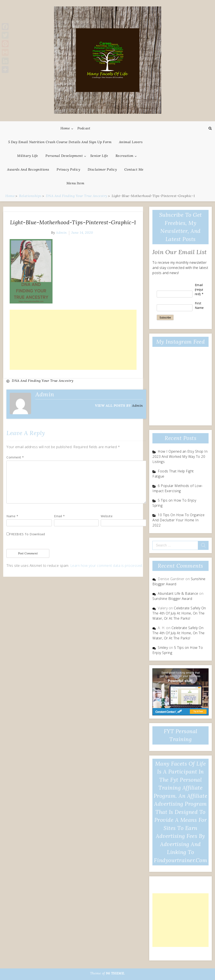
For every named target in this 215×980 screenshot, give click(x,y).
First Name (199, 305)
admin (61, 232)
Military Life (28, 156)
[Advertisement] (73, 340)
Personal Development (64, 156)
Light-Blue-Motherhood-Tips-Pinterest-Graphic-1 (73, 222)
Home (65, 128)
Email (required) (199, 289)
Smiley (163, 648)
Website (107, 516)
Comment (15, 457)
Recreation (125, 156)
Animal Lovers (131, 142)
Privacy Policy (68, 169)
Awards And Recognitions (28, 169)
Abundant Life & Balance (178, 593)
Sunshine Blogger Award (172, 599)
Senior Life (99, 156)
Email (59, 516)
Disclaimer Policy (102, 169)
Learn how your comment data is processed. (107, 566)
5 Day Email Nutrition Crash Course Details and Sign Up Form (60, 142)
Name (12, 516)
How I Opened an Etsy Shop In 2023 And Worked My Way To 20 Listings (180, 457)
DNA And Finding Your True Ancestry (43, 381)
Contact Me (134, 169)
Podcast (84, 128)
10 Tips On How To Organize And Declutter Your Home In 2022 (178, 520)
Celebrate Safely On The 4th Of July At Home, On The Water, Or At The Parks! (179, 613)
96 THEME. (116, 973)
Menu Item (75, 183)
